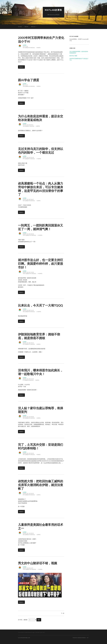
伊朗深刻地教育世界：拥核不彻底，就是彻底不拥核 (40, 336)
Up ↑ (88, 638)
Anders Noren (82, 638)
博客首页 (26, 27)
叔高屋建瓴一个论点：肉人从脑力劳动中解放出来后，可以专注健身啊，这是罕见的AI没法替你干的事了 (41, 189)
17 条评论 (40, 569)
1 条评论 (38, 495)
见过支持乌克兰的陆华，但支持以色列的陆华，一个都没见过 (41, 151)
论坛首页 (20, 27)
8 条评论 (38, 48)
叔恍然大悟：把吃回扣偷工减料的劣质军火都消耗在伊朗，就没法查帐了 (41, 485)
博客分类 (33, 27)
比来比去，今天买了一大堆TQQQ (41, 305)
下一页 (63, 613)
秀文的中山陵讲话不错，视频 (38, 563)
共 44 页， (21, 620)
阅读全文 (21, 67)
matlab (25, 45)
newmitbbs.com (26, 638)
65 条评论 (40, 235)
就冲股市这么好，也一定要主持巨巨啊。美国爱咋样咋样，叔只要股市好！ (41, 263)
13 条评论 (39, 159)
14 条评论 (39, 312)
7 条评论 (38, 201)
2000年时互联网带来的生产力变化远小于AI (79, 59)
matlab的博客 (54, 10)
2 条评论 (38, 418)
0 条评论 (38, 126)
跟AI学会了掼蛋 (29, 80)
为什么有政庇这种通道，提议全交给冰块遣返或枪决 (41, 118)
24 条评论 (40, 273)
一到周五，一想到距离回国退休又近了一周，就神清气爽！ (41, 227)
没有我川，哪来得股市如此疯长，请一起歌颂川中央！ (41, 372)
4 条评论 (38, 86)
